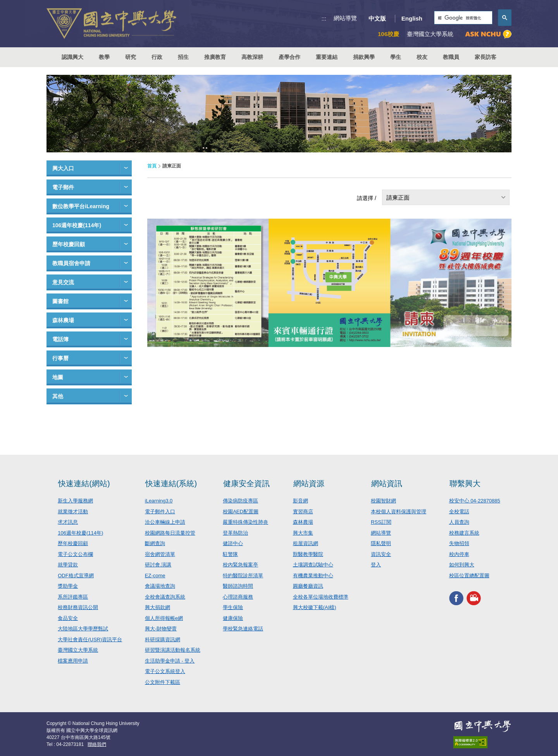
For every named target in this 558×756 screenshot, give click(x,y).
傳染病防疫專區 (240, 501)
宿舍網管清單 (160, 554)
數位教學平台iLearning (81, 206)
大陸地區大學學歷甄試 (83, 629)
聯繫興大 (465, 483)
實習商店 (303, 512)
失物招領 (459, 543)
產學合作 (289, 57)
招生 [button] (183, 57)
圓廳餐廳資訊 (308, 586)
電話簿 (60, 339)
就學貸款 (68, 565)
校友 (422, 57)
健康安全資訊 (246, 483)
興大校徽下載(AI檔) (315, 607)
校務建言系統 (464, 533)
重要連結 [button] (327, 57)
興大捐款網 (158, 607)
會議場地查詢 (160, 586)
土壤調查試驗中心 (313, 565)
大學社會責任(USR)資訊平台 (90, 639)
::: (324, 18)
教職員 (451, 57)
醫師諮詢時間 (238, 586)
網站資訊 (387, 483)
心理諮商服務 (238, 597)
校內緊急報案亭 (240, 565)
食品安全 (68, 618)
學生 (396, 57)
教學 (104, 57)
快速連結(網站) (84, 483)
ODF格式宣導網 (76, 576)
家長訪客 (486, 57)
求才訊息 (68, 522)
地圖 (58, 377)
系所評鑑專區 (73, 597)
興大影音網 (474, 598)
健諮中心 (233, 543)
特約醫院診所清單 (243, 576)
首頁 (152, 166)
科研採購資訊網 (163, 639)
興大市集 (303, 533)
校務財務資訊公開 (78, 607)
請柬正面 (398, 198)
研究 (131, 57)
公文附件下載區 (163, 682)
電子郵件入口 (160, 512)
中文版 (377, 18)
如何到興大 (462, 565)
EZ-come (155, 576)
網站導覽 (345, 18)
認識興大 (72, 57)
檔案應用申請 (73, 661)
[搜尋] (462, 18)
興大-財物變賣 (161, 629)
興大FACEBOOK (456, 598)
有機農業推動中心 (313, 576)
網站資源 (309, 483)
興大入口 (63, 168)
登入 (376, 565)
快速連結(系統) (171, 483)
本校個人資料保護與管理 (399, 512)
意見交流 (63, 282)
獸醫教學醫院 (308, 554)
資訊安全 (381, 554)
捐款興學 (364, 57)
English (412, 18)
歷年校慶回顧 (69, 244)
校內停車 (459, 554)
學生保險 (233, 607)
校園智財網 (383, 501)
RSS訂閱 (381, 522)
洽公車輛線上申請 (165, 522)
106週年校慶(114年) (77, 225)
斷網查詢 (155, 543)
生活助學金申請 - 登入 (170, 661)
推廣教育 (215, 57)
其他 (58, 396)
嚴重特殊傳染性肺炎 (245, 522)
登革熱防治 (235, 533)
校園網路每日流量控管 (170, 533)
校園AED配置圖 (241, 512)
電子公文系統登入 (165, 671)
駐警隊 (230, 554)
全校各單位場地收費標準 (321, 597)
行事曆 (60, 358)
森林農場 (63, 320)
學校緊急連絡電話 (243, 629)
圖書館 (60, 301)
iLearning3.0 (159, 501)
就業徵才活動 (73, 512)
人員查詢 (459, 522)
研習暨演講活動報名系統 (173, 650)
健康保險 (233, 618)
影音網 (301, 501)
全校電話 (459, 512)
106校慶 (388, 34)
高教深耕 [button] (252, 57)
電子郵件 (63, 187)
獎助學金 (68, 586)
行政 (157, 57)
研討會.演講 (158, 565)
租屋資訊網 (306, 543)
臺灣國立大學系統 (78, 650)
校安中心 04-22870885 (475, 501)
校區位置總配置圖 (469, 576)
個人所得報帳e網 (164, 618)
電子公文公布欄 (75, 554)
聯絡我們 (97, 744)
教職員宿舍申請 (71, 263)
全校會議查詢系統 (165, 597)
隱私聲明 (381, 543)
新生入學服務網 (75, 501)
